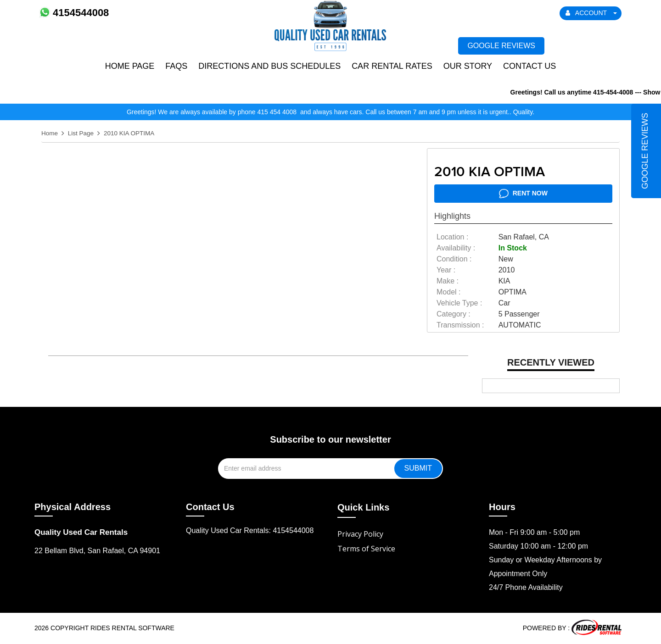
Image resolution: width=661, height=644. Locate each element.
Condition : (454, 259)
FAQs (176, 66)
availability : (456, 248)
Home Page (130, 66)
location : (452, 237)
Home (50, 133)
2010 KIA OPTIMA (129, 133)
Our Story (468, 66)
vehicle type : (459, 303)
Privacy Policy (360, 534)
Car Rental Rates (392, 66)
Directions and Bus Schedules (269, 66)
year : (446, 270)
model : (448, 292)
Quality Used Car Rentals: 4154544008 (250, 530)
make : (448, 281)
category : (454, 314)
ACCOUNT (591, 13)
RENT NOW (523, 194)
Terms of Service (366, 549)
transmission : (460, 325)
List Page (81, 133)
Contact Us (529, 66)
